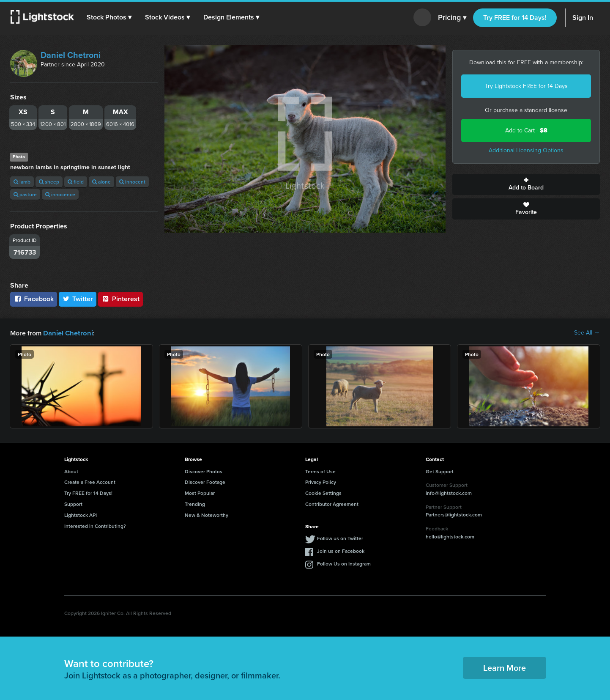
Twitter (78, 299)
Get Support (440, 471)
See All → (587, 333)
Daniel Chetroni (71, 55)
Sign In (583, 18)
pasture (25, 194)
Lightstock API (81, 515)
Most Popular (200, 493)
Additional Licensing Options (526, 150)
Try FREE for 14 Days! (515, 18)
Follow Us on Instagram (344, 563)
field (76, 182)
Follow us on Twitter (340, 538)
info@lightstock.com (449, 493)
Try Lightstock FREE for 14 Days (526, 86)
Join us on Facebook (341, 550)
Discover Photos (204, 471)
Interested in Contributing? (95, 526)
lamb (22, 182)
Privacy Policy (321, 482)
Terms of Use (320, 471)
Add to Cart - (526, 130)
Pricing (452, 18)
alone (101, 182)
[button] (109, 17)
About (71, 471)
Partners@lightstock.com (454, 514)
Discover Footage (205, 482)
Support (73, 504)
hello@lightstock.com (450, 536)
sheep (49, 182)
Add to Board (526, 184)
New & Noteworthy (207, 515)
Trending (195, 504)
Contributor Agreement (332, 504)
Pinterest (120, 299)
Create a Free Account (90, 482)
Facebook (34, 299)
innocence (60, 194)
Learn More (505, 667)
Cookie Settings (323, 493)
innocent (132, 182)
